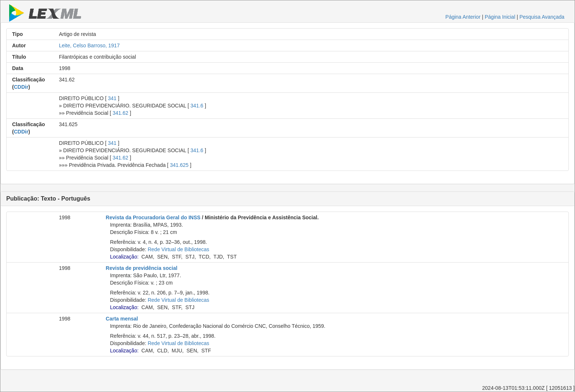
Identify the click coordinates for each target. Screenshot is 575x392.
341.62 (120, 113)
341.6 (197, 106)
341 (112, 98)
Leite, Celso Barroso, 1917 (89, 45)
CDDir (21, 87)
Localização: (124, 257)
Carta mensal (122, 319)
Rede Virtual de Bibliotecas (179, 249)
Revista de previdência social (141, 268)
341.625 (179, 165)
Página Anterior (463, 17)
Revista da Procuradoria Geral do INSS (153, 217)
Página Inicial (500, 17)
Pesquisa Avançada (542, 17)
